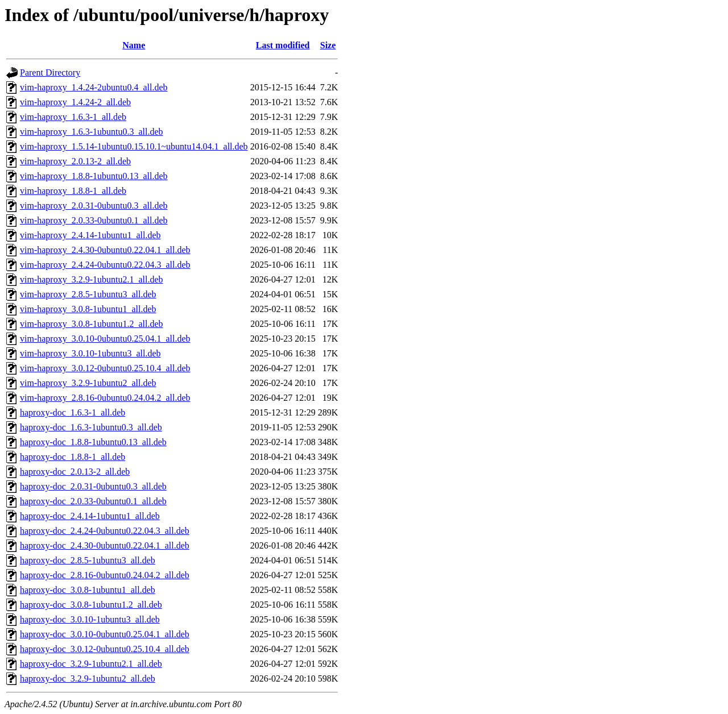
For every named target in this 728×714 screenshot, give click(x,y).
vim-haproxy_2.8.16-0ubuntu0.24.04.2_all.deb (105, 398)
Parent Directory (50, 72)
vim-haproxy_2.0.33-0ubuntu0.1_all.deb (94, 220)
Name (134, 45)
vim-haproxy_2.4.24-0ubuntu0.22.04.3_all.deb (105, 265)
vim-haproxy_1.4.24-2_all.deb (75, 102)
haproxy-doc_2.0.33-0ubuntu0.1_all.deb (93, 501)
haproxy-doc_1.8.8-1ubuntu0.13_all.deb (93, 442)
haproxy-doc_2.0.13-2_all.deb (75, 472)
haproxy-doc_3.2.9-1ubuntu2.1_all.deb (91, 664)
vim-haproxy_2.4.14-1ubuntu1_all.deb (90, 235)
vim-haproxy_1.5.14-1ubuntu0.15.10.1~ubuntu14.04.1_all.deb (134, 146)
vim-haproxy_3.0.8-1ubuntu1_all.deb (88, 309)
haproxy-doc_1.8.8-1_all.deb (73, 457)
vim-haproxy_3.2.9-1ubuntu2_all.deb (88, 383)
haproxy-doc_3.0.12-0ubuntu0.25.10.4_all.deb (105, 649)
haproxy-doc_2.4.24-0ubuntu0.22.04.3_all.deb (105, 531)
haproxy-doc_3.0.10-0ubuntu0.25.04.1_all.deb (105, 634)
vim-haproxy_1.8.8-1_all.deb (73, 191)
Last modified (283, 45)
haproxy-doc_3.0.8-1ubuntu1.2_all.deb (91, 605)
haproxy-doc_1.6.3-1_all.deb (73, 412)
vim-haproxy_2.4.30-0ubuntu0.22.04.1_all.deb (105, 250)
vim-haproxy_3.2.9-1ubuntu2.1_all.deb (92, 279)
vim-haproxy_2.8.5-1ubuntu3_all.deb (88, 294)
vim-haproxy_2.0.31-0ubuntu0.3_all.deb (94, 206)
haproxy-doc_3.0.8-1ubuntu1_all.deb (88, 590)
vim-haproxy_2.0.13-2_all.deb (75, 161)
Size (328, 45)
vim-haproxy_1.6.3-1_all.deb (73, 117)
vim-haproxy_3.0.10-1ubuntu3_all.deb (90, 353)
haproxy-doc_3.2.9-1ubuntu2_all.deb (88, 678)
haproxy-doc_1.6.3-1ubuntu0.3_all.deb (91, 427)
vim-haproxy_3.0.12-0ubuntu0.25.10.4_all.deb (105, 368)
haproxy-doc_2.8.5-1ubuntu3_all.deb (88, 560)
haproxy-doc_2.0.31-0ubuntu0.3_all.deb (93, 486)
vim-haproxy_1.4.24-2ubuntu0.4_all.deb (94, 87)
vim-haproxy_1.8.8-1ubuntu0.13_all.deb (94, 176)
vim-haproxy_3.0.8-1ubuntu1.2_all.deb (92, 324)
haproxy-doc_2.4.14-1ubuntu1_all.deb (90, 516)
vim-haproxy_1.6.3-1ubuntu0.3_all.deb (92, 132)
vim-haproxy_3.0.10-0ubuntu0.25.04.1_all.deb (105, 339)
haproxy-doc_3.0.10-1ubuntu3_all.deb (90, 619)
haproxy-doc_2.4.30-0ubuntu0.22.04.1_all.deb (105, 545)
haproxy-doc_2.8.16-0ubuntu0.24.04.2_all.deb (105, 575)
